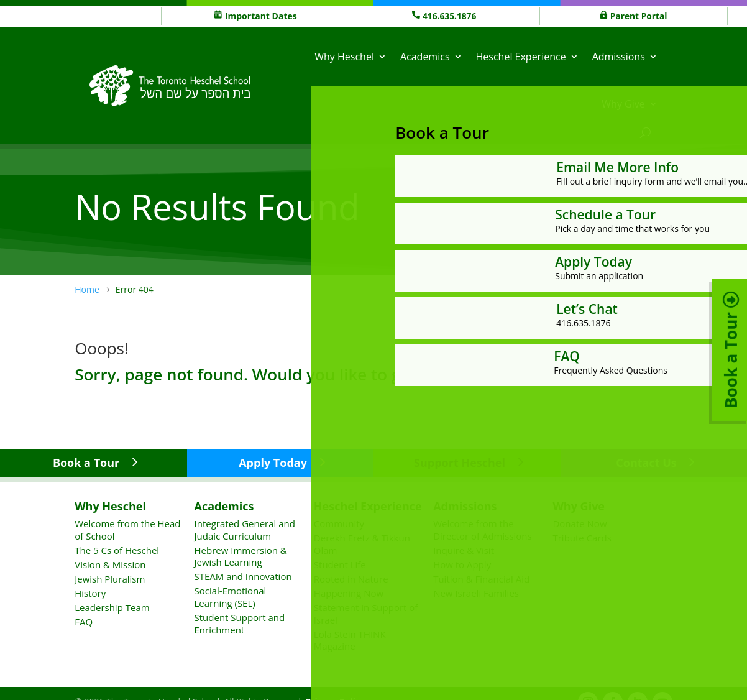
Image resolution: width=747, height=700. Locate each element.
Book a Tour (86, 463)
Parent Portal (639, 16)
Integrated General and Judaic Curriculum (245, 530)
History (90, 593)
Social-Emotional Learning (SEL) (231, 597)
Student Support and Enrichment (240, 624)
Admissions (619, 57)
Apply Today (273, 463)
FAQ (84, 622)
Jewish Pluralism (110, 579)
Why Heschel (345, 57)
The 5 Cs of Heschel (117, 550)
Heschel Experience (521, 57)
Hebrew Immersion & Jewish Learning (241, 556)
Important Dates (261, 16)
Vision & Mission (110, 564)
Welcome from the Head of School (127, 530)
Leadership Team (112, 607)
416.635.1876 (450, 16)
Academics (425, 57)
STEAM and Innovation (243, 576)
